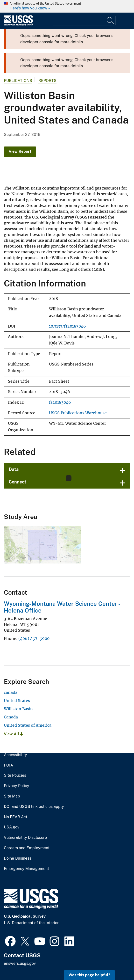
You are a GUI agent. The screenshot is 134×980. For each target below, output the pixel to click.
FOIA (8, 765)
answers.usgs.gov (20, 963)
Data (14, 469)
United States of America (28, 725)
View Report (20, 151)
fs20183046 (60, 402)
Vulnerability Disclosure (25, 838)
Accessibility (15, 755)
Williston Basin (18, 709)
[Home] (18, 25)
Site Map (12, 796)
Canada (11, 717)
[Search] (111, 21)
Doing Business (18, 858)
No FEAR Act (16, 817)
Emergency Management (26, 869)
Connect (18, 482)
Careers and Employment (27, 848)
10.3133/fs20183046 (67, 326)
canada (11, 692)
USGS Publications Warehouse (78, 413)
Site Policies (15, 775)
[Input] (84, 21)
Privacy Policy (17, 786)
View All (13, 734)
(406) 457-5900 (34, 638)
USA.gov (12, 827)
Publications (18, 81)
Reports (47, 81)
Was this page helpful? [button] (89, 975)
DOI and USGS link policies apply (34, 807)
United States (17, 701)
